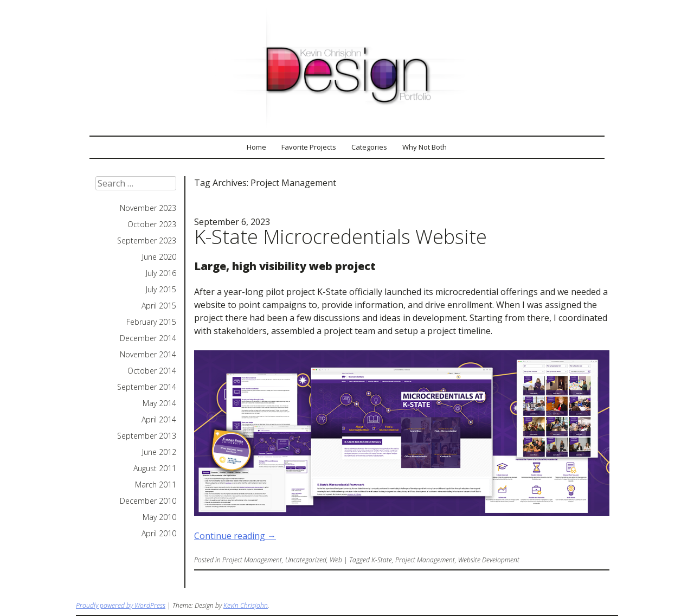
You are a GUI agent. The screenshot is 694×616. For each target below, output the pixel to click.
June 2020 (159, 257)
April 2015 (159, 306)
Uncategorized (306, 560)
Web (336, 560)
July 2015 (161, 290)
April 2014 (159, 420)
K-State (382, 560)
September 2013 (147, 436)
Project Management (252, 560)
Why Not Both (425, 147)
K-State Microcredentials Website (340, 237)
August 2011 (155, 469)
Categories (369, 147)
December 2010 (148, 501)
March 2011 (156, 485)
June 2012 (159, 452)
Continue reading (235, 536)
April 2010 (159, 534)
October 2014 (152, 371)
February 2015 (151, 322)
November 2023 (148, 208)
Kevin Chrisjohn (246, 605)
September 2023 (147, 241)
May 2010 (159, 517)
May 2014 (159, 403)
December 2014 (148, 338)
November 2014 (148, 355)
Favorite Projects (309, 147)
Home (256, 147)
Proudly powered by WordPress (121, 605)
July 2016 (161, 273)
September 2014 (147, 387)
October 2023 (152, 224)
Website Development (489, 560)
